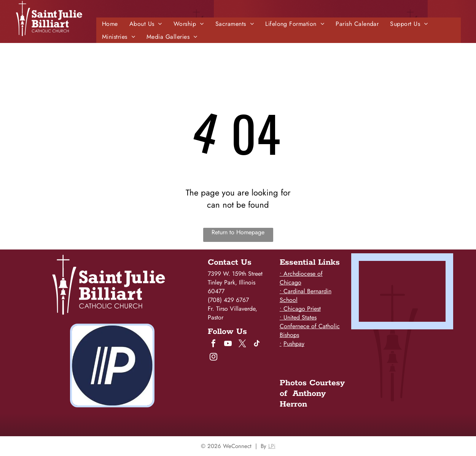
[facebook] (213, 344)
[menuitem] (110, 24)
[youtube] (228, 344)
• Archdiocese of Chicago (301, 278)
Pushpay (294, 344)
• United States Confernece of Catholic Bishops (310, 326)
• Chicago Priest (300, 309)
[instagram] (213, 358)
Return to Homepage (238, 232)
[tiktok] (257, 344)
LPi (272, 446)
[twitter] (242, 344)
